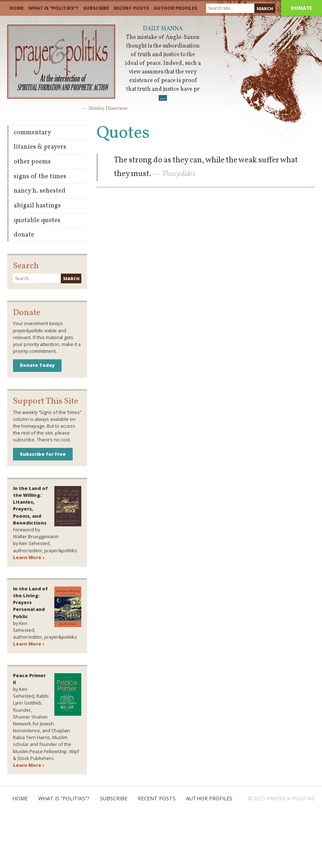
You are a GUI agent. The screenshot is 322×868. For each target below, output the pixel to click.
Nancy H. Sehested (40, 191)
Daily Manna (163, 29)
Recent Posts (131, 8)
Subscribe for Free (43, 454)
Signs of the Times (40, 177)
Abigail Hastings (37, 206)
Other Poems (32, 162)
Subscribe (96, 8)
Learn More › (29, 557)
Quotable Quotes (37, 221)
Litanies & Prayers (40, 147)
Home (17, 8)
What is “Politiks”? (53, 8)
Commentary (32, 133)
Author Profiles (175, 8)
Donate (301, 8)
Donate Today (37, 365)
